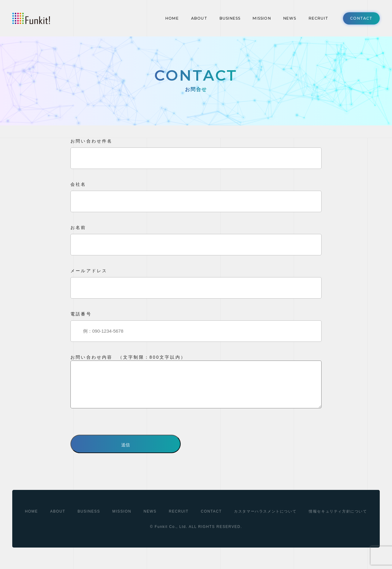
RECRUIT (318, 18)
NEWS (290, 18)
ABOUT (199, 18)
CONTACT (361, 18)
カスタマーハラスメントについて (265, 521)
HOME (172, 18)
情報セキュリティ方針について (338, 521)
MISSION (262, 18)
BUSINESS (230, 18)
